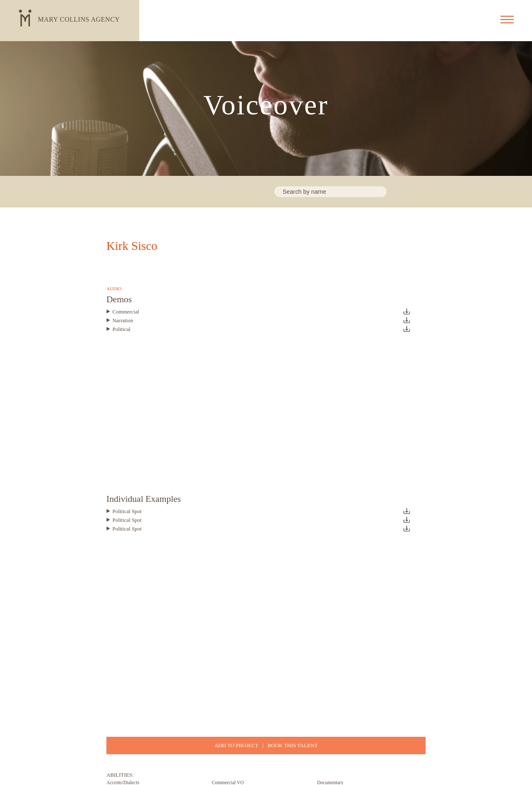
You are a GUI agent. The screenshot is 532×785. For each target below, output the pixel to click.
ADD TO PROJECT (236, 745)
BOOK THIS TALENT (293, 745)
